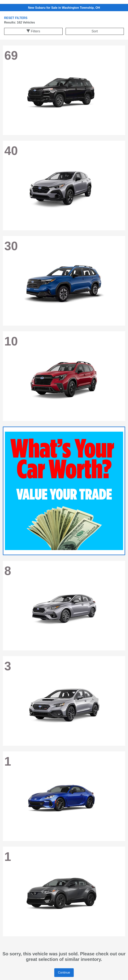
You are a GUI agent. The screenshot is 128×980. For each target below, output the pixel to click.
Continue (64, 973)
